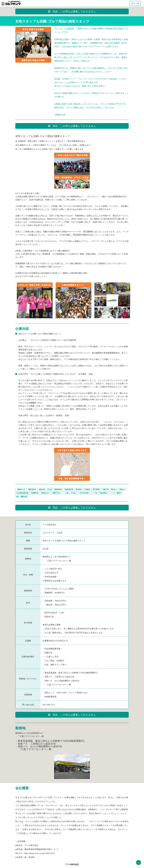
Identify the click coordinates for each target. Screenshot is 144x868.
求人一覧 (135, 3)
